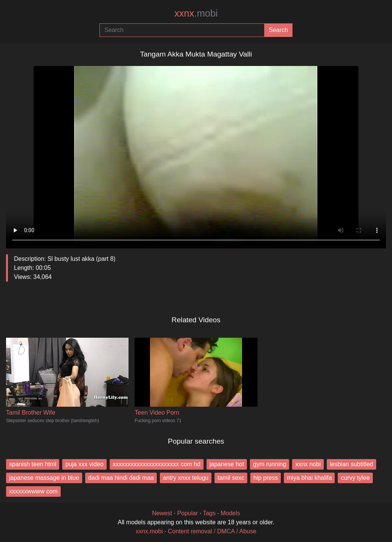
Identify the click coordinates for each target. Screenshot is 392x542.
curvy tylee (355, 478)
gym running (269, 464)
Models (230, 513)
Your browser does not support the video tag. (196, 154)
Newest (162, 513)
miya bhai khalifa (309, 478)
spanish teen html (33, 464)
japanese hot (227, 464)
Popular (188, 513)
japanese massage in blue (44, 478)
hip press (266, 478)
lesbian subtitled (351, 464)
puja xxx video (84, 464)
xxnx (196, 13)
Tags (209, 513)
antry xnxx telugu (186, 478)
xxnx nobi (308, 464)
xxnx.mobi (149, 531)
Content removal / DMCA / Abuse (212, 531)
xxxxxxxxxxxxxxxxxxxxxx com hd (157, 464)
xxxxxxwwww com (33, 491)
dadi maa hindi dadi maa (121, 478)
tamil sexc (231, 478)
